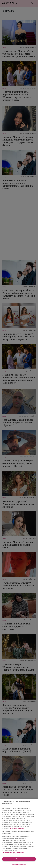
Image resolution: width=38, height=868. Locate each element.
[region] (19, 833)
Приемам (19, 859)
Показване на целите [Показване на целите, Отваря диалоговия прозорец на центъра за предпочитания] (19, 864)
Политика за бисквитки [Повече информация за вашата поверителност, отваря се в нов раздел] (17, 829)
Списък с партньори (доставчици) (13, 853)
